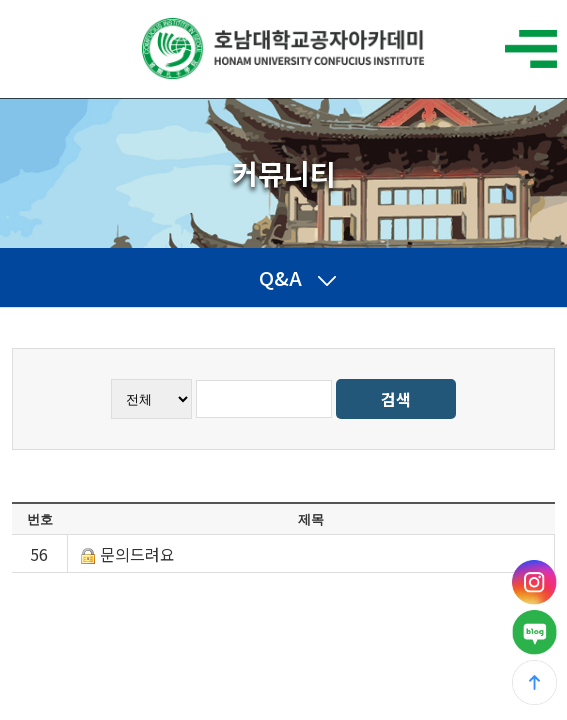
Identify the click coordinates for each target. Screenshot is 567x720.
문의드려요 (137, 554)
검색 (396, 399)
